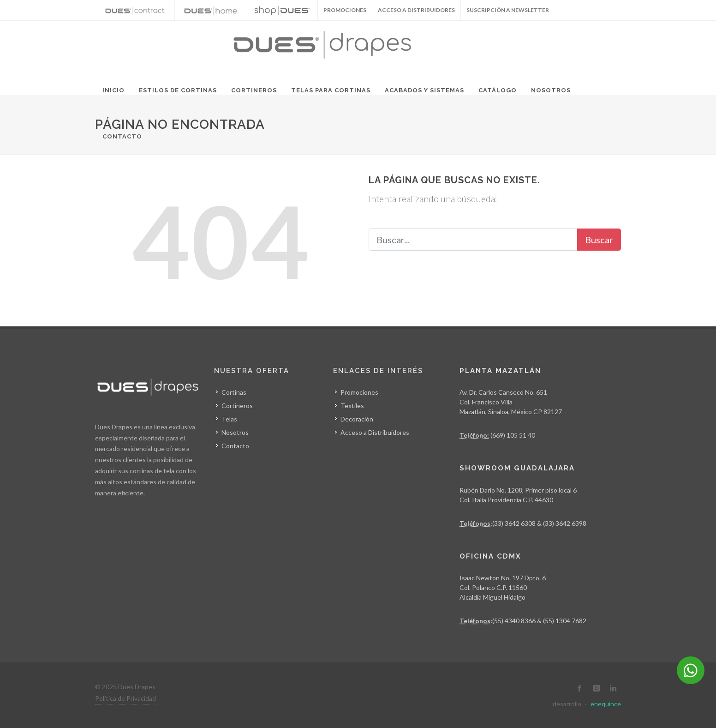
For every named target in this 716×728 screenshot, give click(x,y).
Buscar (599, 240)
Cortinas (234, 392)
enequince (606, 704)
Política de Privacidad (125, 698)
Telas (229, 419)
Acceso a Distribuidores (416, 10)
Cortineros (254, 90)
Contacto (122, 136)
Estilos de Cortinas (178, 90)
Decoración (357, 419)
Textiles (352, 406)
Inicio (113, 90)
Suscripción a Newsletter (508, 10)
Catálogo (498, 90)
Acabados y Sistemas (424, 90)
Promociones (359, 392)
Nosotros (551, 90)
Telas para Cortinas (331, 90)
